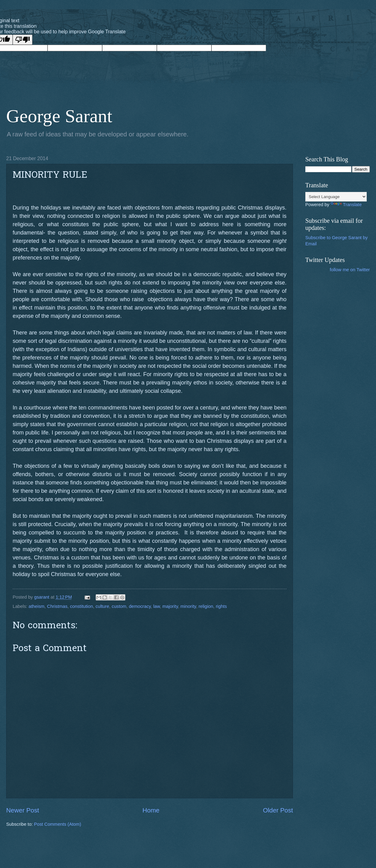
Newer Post (23, 810)
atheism (37, 606)
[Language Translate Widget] (336, 197)
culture (102, 606)
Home (151, 810)
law (157, 606)
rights (221, 606)
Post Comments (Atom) (58, 824)
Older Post (278, 810)
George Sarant (59, 116)
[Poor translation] (23, 40)
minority (188, 606)
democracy (140, 606)
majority (170, 606)
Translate (346, 205)
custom (119, 606)
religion (206, 606)
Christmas (57, 606)
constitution (81, 606)
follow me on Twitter (350, 270)
